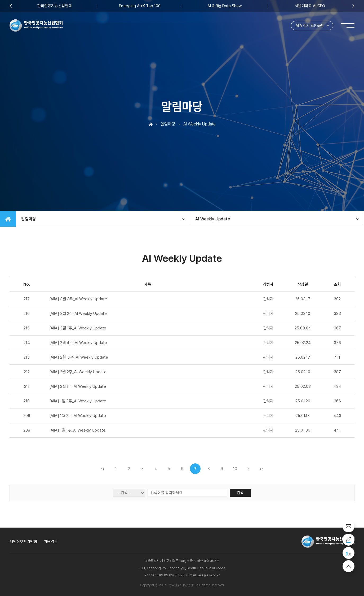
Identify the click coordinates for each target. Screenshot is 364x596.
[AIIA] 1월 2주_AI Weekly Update (78, 416)
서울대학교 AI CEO (310, 6)
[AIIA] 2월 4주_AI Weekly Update (78, 343)
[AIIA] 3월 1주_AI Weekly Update (78, 328)
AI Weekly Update (213, 219)
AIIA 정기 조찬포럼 (309, 25)
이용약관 (51, 542)
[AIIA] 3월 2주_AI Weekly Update (78, 314)
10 (235, 469)
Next (353, 6)
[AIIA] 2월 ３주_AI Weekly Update (79, 357)
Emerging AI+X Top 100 (140, 6)
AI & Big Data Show (225, 6)
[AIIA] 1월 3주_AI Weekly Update (78, 401)
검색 (240, 493)
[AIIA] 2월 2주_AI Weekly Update (78, 372)
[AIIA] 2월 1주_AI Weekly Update (78, 386)
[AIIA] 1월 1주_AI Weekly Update (77, 430)
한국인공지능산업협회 (55, 6)
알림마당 (29, 219)
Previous (11, 6)
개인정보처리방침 (23, 542)
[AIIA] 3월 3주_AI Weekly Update (78, 299)
